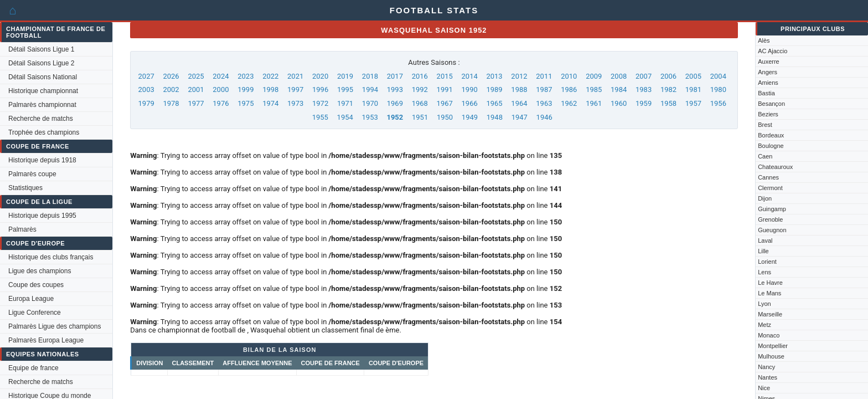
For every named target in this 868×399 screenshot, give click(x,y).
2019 (345, 76)
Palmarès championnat (42, 105)
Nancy (766, 367)
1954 (345, 117)
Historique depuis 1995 (42, 216)
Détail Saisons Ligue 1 (41, 49)
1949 (470, 117)
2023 (246, 76)
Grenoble (770, 219)
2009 (594, 76)
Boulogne (771, 146)
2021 (295, 76)
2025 (196, 76)
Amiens (768, 83)
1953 (370, 117)
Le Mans (769, 293)
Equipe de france (33, 368)
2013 (494, 76)
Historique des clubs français (51, 257)
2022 (270, 76)
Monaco (769, 335)
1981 (693, 89)
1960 (619, 103)
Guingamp (772, 209)
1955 (320, 117)
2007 (644, 76)
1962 (569, 103)
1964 (519, 103)
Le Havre (770, 283)
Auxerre (769, 62)
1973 (295, 103)
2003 (146, 89)
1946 (544, 117)
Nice (764, 388)
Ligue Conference (35, 313)
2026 (171, 76)
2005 (693, 76)
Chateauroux (775, 167)
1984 (619, 89)
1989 (494, 89)
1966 (470, 103)
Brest (765, 125)
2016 (420, 76)
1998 (270, 89)
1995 (345, 89)
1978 (171, 103)
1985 (594, 89)
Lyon (764, 304)
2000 (221, 89)
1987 (544, 89)
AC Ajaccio (773, 51)
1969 (395, 103)
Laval (765, 241)
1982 (668, 89)
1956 (718, 103)
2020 (320, 76)
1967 (445, 103)
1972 (320, 103)
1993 (395, 89)
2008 (619, 76)
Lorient (767, 262)
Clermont (770, 188)
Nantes (768, 377)
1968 (420, 103)
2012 (519, 76)
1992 (420, 89)
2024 (221, 76)
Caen (765, 156)
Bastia (766, 93)
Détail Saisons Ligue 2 (41, 63)
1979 (146, 103)
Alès (764, 40)
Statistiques (25, 188)
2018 (370, 76)
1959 (644, 103)
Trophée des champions (44, 132)
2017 (395, 76)
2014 (470, 76)
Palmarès (22, 229)
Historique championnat (43, 91)
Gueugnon (772, 230)
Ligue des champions (40, 271)
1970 (370, 103)
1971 (345, 103)
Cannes (768, 177)
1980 (718, 89)
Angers (768, 72)
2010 (569, 76)
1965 (494, 103)
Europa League (31, 299)
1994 (370, 89)
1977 (196, 103)
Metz (764, 325)
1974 (270, 103)
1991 (445, 89)
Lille (763, 251)
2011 (544, 76)
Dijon (765, 198)
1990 (470, 89)
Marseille (770, 314)
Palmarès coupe (32, 174)
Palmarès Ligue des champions (55, 326)
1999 (246, 89)
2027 (146, 76)
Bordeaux (771, 135)
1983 (644, 89)
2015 (445, 76)
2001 (196, 89)
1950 (445, 117)
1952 (395, 117)
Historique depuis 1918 (42, 160)
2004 (718, 76)
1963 (544, 103)
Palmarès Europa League (46, 340)
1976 (221, 103)
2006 (668, 76)
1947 (520, 117)
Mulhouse (771, 356)
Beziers (768, 114)
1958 (668, 103)
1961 (594, 103)
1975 (246, 103)
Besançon (771, 104)
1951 (420, 117)
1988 (519, 89)
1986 (569, 89)
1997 (295, 89)
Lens (764, 272)
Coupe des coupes (36, 285)
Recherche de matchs (41, 119)
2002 (171, 89)
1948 (495, 117)
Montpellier (773, 346)
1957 (693, 103)
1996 (320, 89)
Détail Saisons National (43, 77)
